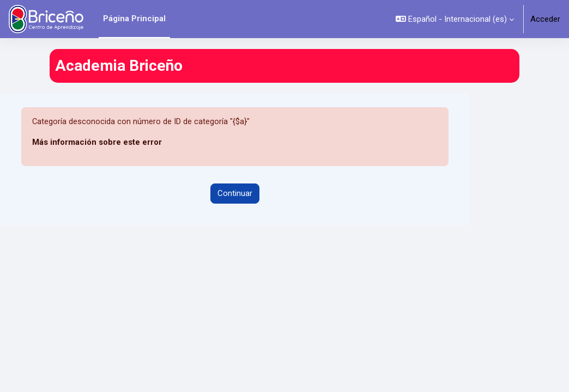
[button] (455, 19)
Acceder (545, 19)
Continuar (235, 194)
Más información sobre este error (97, 143)
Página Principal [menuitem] (134, 19)
